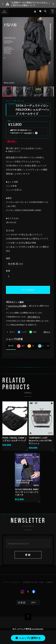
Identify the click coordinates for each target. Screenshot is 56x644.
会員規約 (49, 583)
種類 (8, 258)
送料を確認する (34, 317)
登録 (28, 555)
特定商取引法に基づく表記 (33, 583)
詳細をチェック (14, 151)
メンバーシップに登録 (17, 306)
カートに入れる (28, 290)
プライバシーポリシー (12, 583)
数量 (8, 271)
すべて (11, 346)
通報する (47, 332)
